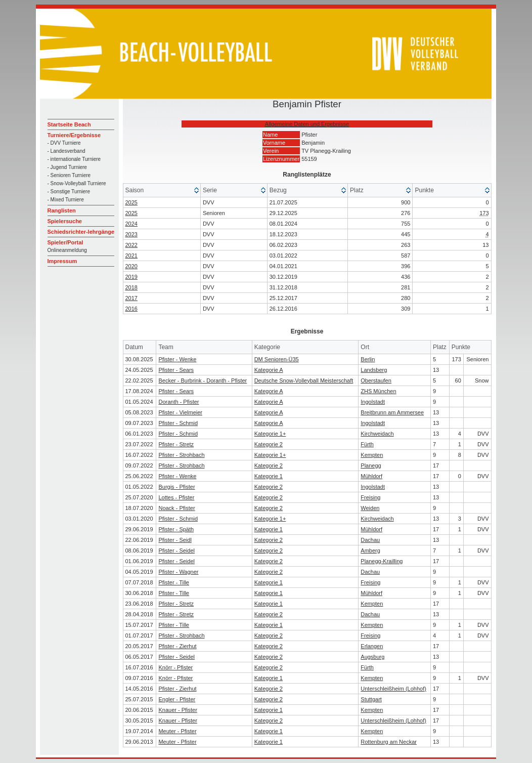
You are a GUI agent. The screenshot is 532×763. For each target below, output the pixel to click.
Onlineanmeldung (67, 250)
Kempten (372, 455)
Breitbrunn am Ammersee (392, 412)
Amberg (370, 550)
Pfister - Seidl (175, 540)
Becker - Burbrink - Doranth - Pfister (203, 380)
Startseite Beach (69, 124)
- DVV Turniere (64, 143)
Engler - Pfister (177, 699)
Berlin (368, 359)
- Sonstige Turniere (69, 192)
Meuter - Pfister (177, 731)
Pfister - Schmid (178, 423)
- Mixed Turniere (66, 200)
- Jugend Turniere (67, 167)
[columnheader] (162, 190)
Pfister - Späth (176, 529)
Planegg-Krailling (382, 561)
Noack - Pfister (176, 508)
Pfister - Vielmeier (180, 412)
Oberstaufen (376, 380)
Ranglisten (62, 210)
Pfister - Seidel (176, 550)
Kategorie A (269, 370)
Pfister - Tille (174, 582)
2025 (131, 202)
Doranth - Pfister (179, 402)
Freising (370, 497)
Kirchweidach (377, 434)
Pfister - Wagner (178, 572)
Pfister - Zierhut (177, 646)
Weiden (370, 508)
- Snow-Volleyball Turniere (77, 183)
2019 (131, 277)
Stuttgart (371, 699)
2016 (131, 309)
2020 (131, 266)
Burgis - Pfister (176, 487)
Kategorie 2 (269, 444)
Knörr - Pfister (175, 667)
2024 (131, 224)
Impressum (62, 261)
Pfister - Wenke (177, 359)
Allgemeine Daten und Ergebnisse (307, 124)
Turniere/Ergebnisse (74, 135)
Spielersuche (65, 221)
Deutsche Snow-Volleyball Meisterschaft (304, 380)
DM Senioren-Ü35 (277, 359)
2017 (131, 298)
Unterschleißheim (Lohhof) (393, 689)
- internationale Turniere (74, 159)
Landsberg (374, 370)
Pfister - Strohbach (181, 455)
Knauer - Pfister (178, 710)
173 (484, 213)
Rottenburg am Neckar (389, 742)
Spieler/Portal (65, 242)
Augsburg (372, 657)
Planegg (371, 465)
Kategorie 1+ (270, 434)
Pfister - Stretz (176, 444)
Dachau (370, 540)
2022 (131, 245)
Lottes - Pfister (176, 497)
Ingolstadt (373, 402)
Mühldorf (371, 476)
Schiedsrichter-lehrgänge (81, 232)
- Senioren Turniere (69, 175)
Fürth (367, 444)
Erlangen (372, 646)
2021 (131, 256)
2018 (131, 287)
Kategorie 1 (269, 476)
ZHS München (378, 391)
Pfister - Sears (176, 370)
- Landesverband (66, 151)
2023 (131, 234)
